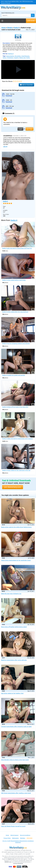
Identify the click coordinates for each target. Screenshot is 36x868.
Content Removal (18, 863)
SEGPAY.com (8, 862)
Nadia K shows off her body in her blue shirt (15, 407)
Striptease (10, 58)
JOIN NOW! (31, 21)
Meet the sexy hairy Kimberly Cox (11, 594)
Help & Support (14, 835)
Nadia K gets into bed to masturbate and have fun (17, 248)
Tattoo (5, 58)
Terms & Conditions (25, 835)
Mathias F (11, 54)
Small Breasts (25, 56)
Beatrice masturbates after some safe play (14, 660)
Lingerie (16, 58)
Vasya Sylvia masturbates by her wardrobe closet (16, 560)
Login (20, 129)
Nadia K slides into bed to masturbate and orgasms (17, 439)
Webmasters (15, 838)
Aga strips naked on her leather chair (12, 693)
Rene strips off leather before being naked (14, 627)
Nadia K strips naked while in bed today (14, 280)
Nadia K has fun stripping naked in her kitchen (16, 344)
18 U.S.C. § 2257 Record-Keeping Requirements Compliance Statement (18, 842)
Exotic (28, 58)
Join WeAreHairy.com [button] (13, 487)
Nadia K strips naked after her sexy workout (15, 312)
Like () (5, 147)
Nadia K (17, 28)
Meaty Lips (22, 58)
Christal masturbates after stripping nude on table (16, 727)
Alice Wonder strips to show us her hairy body (15, 760)
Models (10, 28)
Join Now (29, 129)
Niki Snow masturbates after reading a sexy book (16, 793)
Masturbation (10, 56)
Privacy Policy (7, 838)
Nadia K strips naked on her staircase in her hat (16, 470)
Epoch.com (11, 859)
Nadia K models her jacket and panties (14, 375)
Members (23, 838)
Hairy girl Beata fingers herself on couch (13, 826)
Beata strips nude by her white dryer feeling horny (16, 527)
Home (4, 28)
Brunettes (18, 56)
